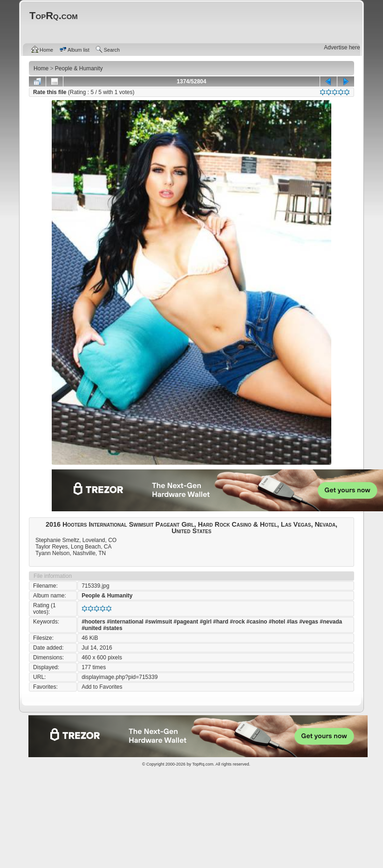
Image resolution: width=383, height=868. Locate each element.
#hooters (93, 622)
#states (113, 628)
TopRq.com (203, 764)
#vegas (309, 622)
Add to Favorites (102, 687)
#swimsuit (158, 622)
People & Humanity (107, 596)
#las (292, 622)
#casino (257, 622)
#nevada (331, 622)
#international (125, 622)
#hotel (277, 622)
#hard (221, 622)
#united (92, 628)
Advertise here (342, 47)
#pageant (186, 622)
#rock (237, 622)
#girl (206, 622)
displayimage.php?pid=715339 (120, 677)
